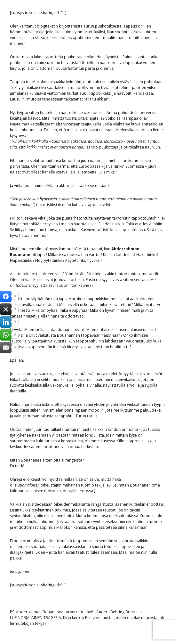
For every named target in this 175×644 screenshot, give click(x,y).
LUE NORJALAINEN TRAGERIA (36, 618)
